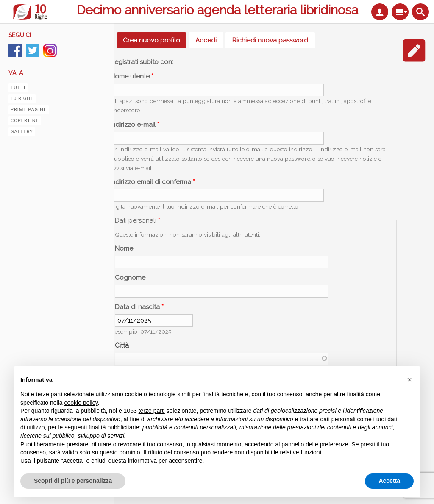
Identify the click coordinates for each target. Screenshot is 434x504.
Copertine (25, 121)
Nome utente (132, 76)
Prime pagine (29, 110)
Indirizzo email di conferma (153, 182)
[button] (409, 380)
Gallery (22, 132)
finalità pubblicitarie (114, 427)
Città (122, 345)
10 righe (22, 99)
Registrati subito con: (142, 62)
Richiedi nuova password (270, 40)
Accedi (206, 40)
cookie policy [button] (81, 403)
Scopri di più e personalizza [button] (73, 481)
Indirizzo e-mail (135, 125)
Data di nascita (139, 307)
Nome (124, 248)
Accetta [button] (389, 481)
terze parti (152, 411)
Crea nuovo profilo (155, 40)
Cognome (130, 278)
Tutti (18, 88)
